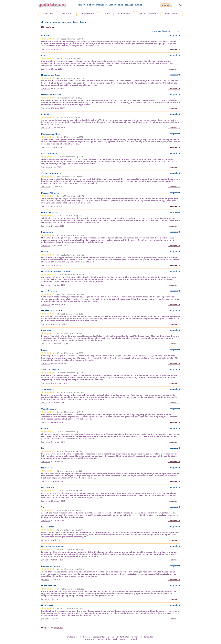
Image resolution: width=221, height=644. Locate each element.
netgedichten (87, 13)
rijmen (82, 5)
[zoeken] (180, 5)
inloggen (166, 5)
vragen (113, 5)
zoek (115, 639)
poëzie (106, 13)
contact (129, 5)
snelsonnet (48, 13)
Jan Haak (45, 49)
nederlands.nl (172, 13)
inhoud (138, 5)
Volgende (59, 628)
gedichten (67, 13)
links (121, 5)
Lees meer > (174, 49)
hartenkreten (124, 13)
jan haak (45, 540)
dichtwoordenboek (97, 5)
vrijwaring (89, 639)
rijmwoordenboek (148, 13)
